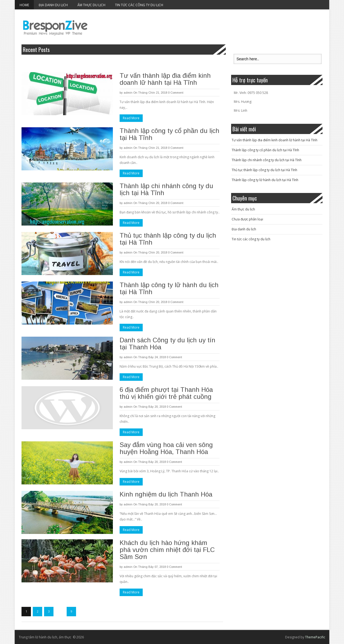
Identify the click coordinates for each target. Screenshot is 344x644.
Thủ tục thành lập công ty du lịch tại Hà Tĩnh (168, 239)
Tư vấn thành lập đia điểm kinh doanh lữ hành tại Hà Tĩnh (165, 79)
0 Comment (176, 93)
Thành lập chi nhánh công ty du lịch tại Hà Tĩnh (166, 189)
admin (128, 93)
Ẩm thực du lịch (91, 5)
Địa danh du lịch (53, 5)
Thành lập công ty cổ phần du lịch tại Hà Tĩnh (169, 134)
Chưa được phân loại (247, 219)
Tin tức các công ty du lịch (139, 5)
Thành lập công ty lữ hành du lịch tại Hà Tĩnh (169, 288)
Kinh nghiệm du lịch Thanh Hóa (166, 494)
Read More (131, 118)
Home (24, 5)
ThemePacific (315, 637)
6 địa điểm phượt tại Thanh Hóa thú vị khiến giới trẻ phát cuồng (166, 393)
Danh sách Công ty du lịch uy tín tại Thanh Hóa (167, 344)
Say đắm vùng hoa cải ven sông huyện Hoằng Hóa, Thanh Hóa (166, 448)
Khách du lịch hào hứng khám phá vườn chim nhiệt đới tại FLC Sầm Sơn (167, 550)
